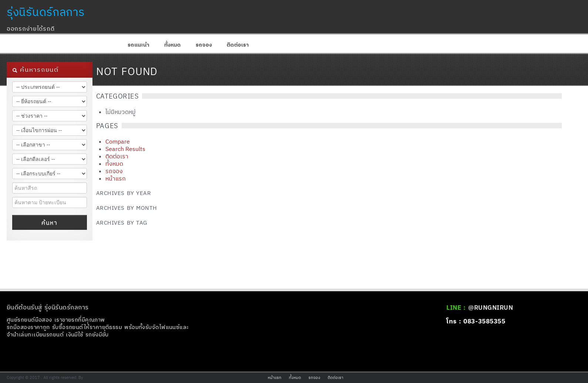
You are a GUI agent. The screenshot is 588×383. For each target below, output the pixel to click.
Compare (118, 141)
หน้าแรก (116, 178)
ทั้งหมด (173, 45)
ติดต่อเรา (238, 45)
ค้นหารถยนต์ (36, 70)
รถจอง (204, 45)
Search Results (125, 149)
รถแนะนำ (138, 45)
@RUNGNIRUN (491, 308)
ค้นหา (49, 222)
